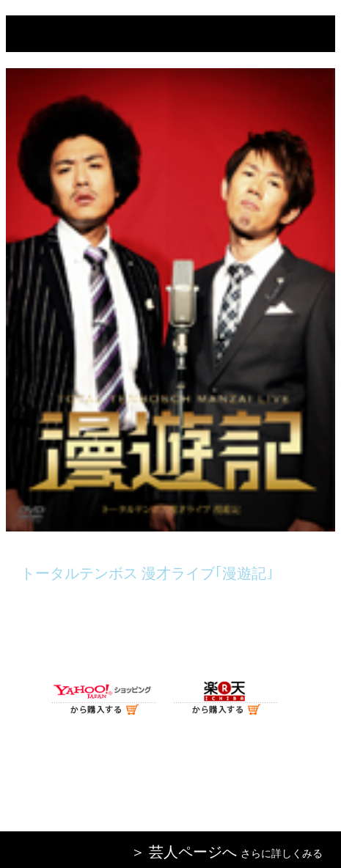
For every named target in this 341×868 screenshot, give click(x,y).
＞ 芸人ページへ (184, 852)
